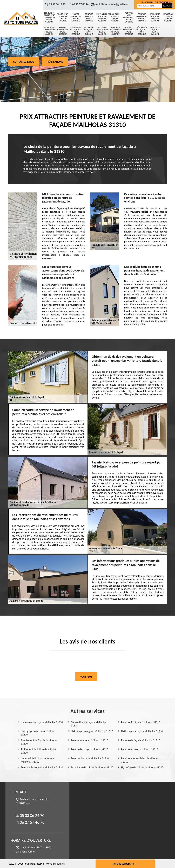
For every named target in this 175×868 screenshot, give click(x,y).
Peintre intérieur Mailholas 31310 (89, 740)
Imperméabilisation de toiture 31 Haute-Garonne (103, 18)
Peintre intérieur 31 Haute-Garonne (63, 31)
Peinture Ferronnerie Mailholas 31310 (42, 767)
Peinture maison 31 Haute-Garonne (89, 18)
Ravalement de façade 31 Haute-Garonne (76, 31)
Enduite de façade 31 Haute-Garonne (155, 31)
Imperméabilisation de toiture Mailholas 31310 (37, 760)
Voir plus (86, 677)
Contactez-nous (24, 62)
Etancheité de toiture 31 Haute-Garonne (155, 18)
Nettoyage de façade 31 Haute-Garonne (89, 31)
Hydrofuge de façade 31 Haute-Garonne (49, 31)
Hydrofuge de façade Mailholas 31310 (42, 722)
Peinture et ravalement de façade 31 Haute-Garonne (49, 17)
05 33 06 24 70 (56, 4)
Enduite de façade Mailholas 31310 (141, 740)
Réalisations (55, 62)
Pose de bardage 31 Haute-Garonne (76, 18)
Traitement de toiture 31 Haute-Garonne (63, 18)
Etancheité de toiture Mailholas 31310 (92, 767)
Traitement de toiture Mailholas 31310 (38, 751)
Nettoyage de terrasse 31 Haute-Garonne (115, 31)
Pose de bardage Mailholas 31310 (90, 749)
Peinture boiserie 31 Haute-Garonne (115, 18)
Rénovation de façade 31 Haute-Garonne (142, 31)
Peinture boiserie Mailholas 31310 (90, 758)
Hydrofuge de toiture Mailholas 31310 (142, 767)
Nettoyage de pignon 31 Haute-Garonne (102, 31)
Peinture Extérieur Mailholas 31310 (141, 722)
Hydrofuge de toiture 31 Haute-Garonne (168, 18)
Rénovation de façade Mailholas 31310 (89, 724)
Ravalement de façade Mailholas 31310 (39, 742)
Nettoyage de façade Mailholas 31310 (142, 731)
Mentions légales (55, 864)
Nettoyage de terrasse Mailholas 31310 (39, 733)
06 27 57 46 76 (79, 4)
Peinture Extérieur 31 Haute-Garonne (129, 31)
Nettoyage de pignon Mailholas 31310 (92, 731)
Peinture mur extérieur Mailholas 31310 (140, 760)
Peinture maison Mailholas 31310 (140, 749)
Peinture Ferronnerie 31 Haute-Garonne (142, 18)
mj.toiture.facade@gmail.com (111, 4)
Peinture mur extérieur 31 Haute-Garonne (129, 17)
